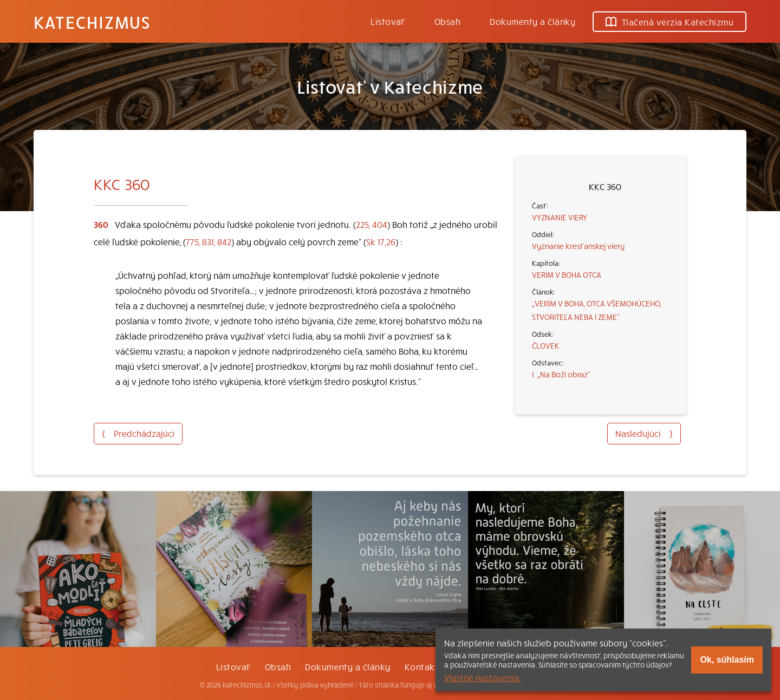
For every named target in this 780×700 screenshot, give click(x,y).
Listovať (388, 21)
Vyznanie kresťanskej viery (578, 246)
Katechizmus (92, 22)
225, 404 (372, 224)
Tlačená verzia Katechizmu (669, 22)
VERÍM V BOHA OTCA (567, 274)
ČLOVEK (546, 345)
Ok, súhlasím (727, 660)
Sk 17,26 (381, 241)
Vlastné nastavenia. (483, 677)
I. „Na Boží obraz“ (561, 374)
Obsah (447, 21)
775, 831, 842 (209, 241)
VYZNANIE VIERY (560, 217)
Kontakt (421, 666)
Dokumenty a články (532, 21)
